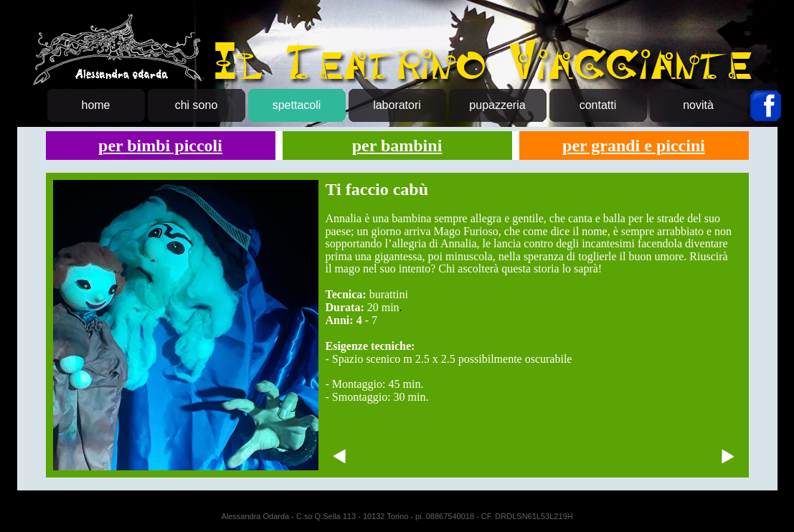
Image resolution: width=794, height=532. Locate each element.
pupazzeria (497, 105)
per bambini (397, 146)
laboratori (397, 105)
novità (698, 105)
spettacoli (297, 105)
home (95, 105)
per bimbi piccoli (160, 146)
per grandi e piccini (634, 146)
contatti (598, 105)
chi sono (197, 105)
